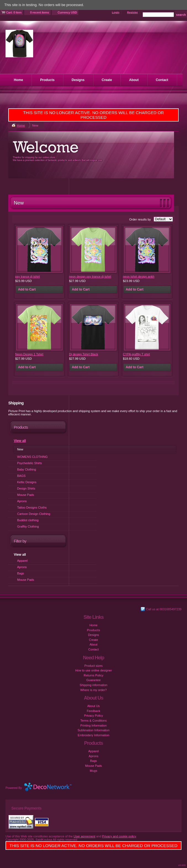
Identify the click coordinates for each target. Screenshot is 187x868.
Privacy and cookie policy (119, 836)
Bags (21, 573)
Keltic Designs (27, 482)
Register (133, 12)
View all (20, 441)
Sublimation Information (94, 730)
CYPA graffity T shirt (136, 354)
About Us (93, 706)
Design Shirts (26, 488)
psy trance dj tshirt (27, 276)
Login (116, 12)
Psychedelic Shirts (30, 463)
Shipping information (93, 685)
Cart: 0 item (14, 12)
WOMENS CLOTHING (32, 457)
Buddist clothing (28, 520)
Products (47, 80)
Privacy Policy (93, 716)
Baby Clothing (27, 469)
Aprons (22, 501)
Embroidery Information (93, 735)
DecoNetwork (52, 787)
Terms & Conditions (93, 721)
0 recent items (40, 12)
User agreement (84, 836)
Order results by (140, 219)
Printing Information (93, 725)
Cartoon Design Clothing (34, 514)
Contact (162, 80)
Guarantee (94, 680)
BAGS (21, 476)
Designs (78, 80)
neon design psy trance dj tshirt (90, 276)
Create (107, 80)
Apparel (22, 561)
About (134, 80)
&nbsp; (39, 250)
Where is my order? (94, 690)
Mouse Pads (26, 495)
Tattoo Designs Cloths (32, 507)
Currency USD (67, 12)
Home (18, 80)
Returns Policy (93, 675)
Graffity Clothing (28, 526)
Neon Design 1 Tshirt (29, 354)
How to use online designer (93, 670)
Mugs (93, 771)
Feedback (93, 711)
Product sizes (93, 666)
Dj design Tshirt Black (84, 354)
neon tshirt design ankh (139, 276)
